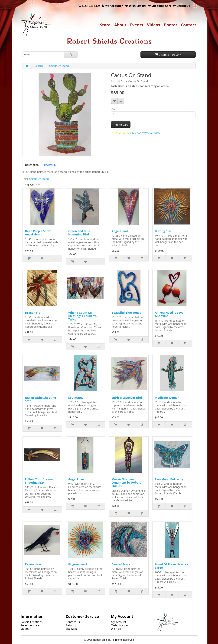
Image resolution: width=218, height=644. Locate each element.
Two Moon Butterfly (169, 479)
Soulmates (76, 398)
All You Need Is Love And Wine (169, 314)
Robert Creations (32, 622)
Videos (153, 25)
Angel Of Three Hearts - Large (171, 566)
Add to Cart (121, 125)
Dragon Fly (33, 313)
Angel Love (76, 479)
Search (39, 66)
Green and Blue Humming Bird (79, 233)
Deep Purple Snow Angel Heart (38, 233)
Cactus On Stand (59, 66)
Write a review (152, 133)
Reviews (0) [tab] (51, 165)
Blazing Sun (163, 231)
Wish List (117, 629)
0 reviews (136, 133)
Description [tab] (32, 165)
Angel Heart (120, 231)
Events (137, 25)
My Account (119, 622)
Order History (120, 625)
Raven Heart (34, 564)
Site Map (71, 629)
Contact (189, 25)
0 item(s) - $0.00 (167, 55)
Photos (171, 25)
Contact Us (73, 622)
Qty (113, 109)
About (120, 25)
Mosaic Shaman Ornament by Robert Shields (126, 483)
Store (105, 25)
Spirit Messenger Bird (127, 398)
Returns (71, 625)
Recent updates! (31, 625)
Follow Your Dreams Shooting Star (39, 481)
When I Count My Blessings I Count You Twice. (83, 316)
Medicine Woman (167, 398)
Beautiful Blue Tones (126, 313)
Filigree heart (78, 564)
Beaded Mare (121, 564)
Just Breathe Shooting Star (41, 399)
